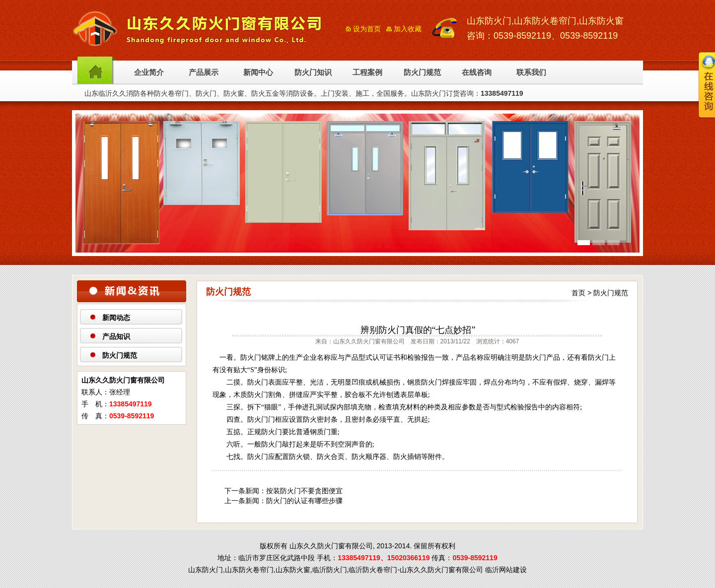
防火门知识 (313, 72)
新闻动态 (116, 318)
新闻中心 (258, 72)
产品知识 (116, 336)
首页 (578, 293)
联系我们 (531, 72)
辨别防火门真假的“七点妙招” (418, 330)
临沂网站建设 (506, 570)
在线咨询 (477, 72)
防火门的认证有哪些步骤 (304, 501)
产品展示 (204, 72)
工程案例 (367, 72)
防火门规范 (422, 72)
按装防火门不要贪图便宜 (304, 491)
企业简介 (149, 72)
